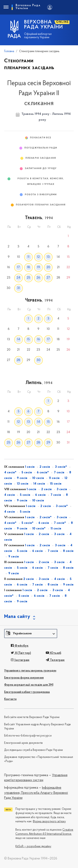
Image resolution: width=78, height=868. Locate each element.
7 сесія (59, 473)
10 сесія (38, 478)
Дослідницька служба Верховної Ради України (33, 750)
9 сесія (22, 478)
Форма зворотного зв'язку (49, 822)
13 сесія (23, 484)
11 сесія (54, 478)
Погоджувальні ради (41, 148)
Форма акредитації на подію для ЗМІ (29, 685)
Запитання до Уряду (41, 169)
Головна (9, 51)
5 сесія (27, 473)
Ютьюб (53, 653)
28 (18, 360)
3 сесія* (61, 467)
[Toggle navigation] (6, 7)
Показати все (41, 138)
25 (28, 278)
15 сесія (56, 484)
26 (38, 278)
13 (48, 257)
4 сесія (59, 579)
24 (18, 278)
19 (38, 267)
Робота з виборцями (41, 195)
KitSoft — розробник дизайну (33, 847)
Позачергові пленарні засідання (41, 205)
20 (48, 267)
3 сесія (62, 489)
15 (28, 339)
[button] (31, 634)
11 (28, 257)
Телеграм (55, 660)
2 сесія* (46, 517)
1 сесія (30, 467)
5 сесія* (27, 523)
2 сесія (45, 467)
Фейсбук (20, 646)
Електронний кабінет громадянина (27, 692)
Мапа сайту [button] (17, 617)
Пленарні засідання (41, 158)
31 (19, 288)
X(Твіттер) (21, 653)
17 (18, 267)
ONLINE (63, 22)
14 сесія (39, 484)
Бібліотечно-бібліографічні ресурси (28, 736)
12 (38, 257)
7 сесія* (60, 523)
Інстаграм (20, 660)
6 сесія (40, 495)
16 (38, 339)
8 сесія (68, 551)
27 (48, 278)
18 (28, 267)
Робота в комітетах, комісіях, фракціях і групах (41, 182)
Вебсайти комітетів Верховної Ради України (32, 717)
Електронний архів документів (24, 743)
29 (48, 443)
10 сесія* (39, 529)
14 (19, 339)
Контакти (10, 699)
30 (38, 360)
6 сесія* (43, 473)
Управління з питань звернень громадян (30, 671)
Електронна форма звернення (24, 678)
